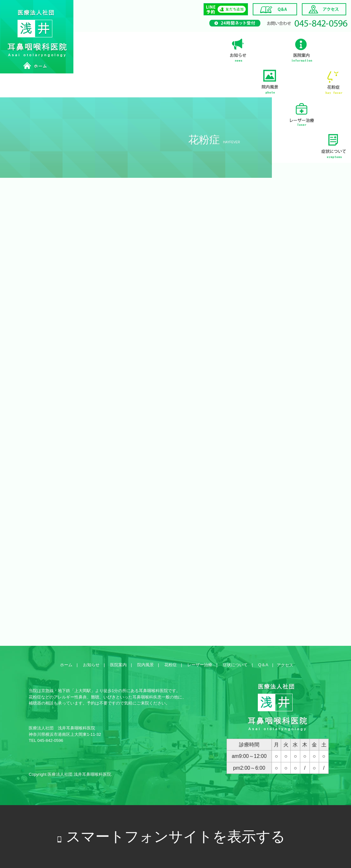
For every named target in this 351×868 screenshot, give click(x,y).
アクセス (285, 665)
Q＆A (263, 665)
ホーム (66, 665)
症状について (333, 145)
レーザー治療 (302, 113)
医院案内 (302, 49)
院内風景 (270, 81)
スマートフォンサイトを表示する (176, 837)
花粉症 (333, 81)
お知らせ (238, 49)
